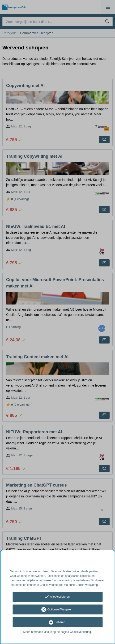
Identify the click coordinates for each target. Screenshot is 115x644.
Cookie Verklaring (87, 585)
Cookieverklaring (80, 632)
